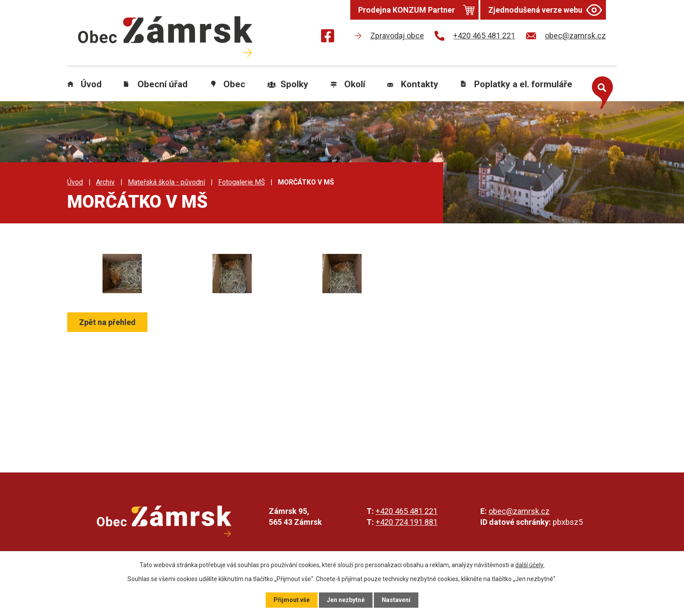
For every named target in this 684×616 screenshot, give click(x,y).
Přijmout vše (292, 600)
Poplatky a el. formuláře (523, 84)
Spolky (294, 84)
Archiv (105, 182)
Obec (234, 84)
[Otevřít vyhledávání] (600, 91)
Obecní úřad (162, 84)
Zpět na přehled (107, 322)
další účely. (530, 565)
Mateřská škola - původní (166, 182)
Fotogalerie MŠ (241, 182)
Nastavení (396, 600)
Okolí (355, 84)
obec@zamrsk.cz (519, 511)
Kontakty (420, 84)
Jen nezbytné (346, 600)
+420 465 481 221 (407, 511)
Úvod (91, 84)
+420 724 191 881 (407, 522)
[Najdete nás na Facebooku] (328, 37)
